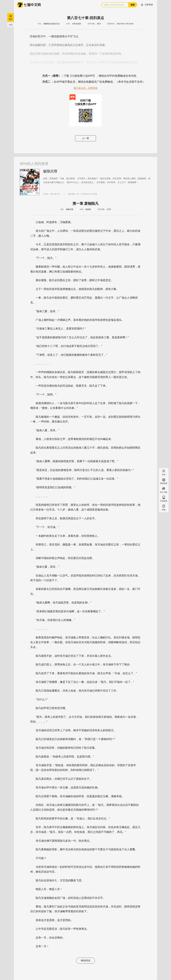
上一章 (85, 138)
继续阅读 (85, 961)
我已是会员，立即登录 (85, 88)
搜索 (133, 5)
